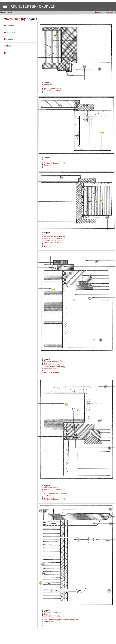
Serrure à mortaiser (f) (52, 90)
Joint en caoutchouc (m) (53, 88)
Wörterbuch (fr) (15, 19)
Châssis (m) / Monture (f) (54, 240)
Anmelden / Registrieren (106, 12)
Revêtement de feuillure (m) (55, 236)
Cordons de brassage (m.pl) (55, 163)
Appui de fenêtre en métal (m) (55, 493)
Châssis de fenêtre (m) (53, 612)
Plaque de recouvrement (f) (54, 367)
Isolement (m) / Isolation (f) (54, 238)
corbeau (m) (49, 622)
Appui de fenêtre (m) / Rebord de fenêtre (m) (61, 620)
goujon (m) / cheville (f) (53, 242)
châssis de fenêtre (51, 369)
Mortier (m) (48, 84)
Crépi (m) (48, 165)
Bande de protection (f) (53, 361)
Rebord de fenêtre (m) (52, 372)
